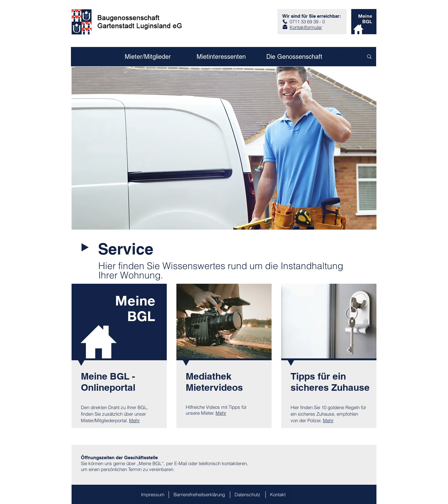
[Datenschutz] (250, 494)
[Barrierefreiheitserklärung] (199, 494)
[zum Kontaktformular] (285, 27)
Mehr (134, 420)
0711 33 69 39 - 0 (307, 22)
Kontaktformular (306, 27)
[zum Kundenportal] (364, 22)
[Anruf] (285, 21)
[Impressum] (151, 494)
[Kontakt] (280, 494)
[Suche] (342, 57)
